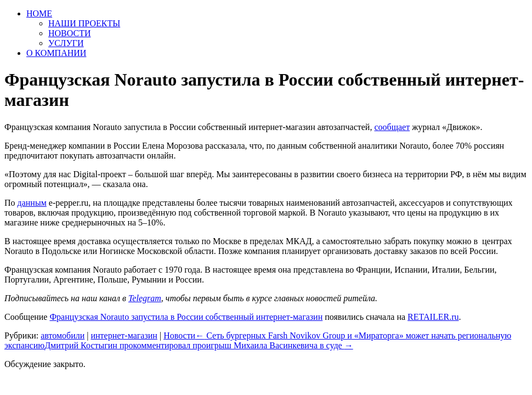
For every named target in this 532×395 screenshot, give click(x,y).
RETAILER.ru (433, 317)
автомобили (63, 335)
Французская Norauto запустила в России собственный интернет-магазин (186, 317)
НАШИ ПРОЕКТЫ (84, 23)
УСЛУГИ (66, 43)
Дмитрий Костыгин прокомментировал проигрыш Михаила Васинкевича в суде (199, 345)
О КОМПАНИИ (56, 53)
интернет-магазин (124, 335)
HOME (39, 13)
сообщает (392, 127)
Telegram (145, 298)
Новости (179, 335)
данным (32, 203)
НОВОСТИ (70, 33)
